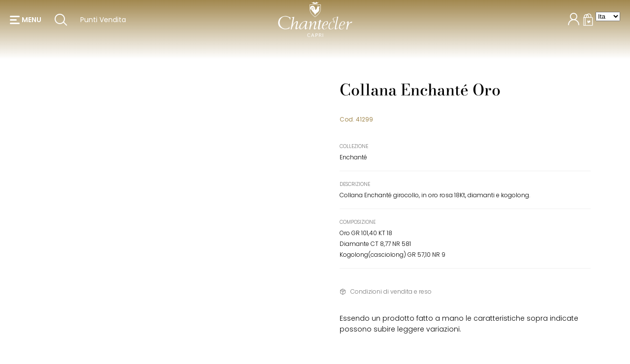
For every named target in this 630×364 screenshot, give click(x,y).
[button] (26, 25)
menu (31, 25)
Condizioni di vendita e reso (391, 291)
